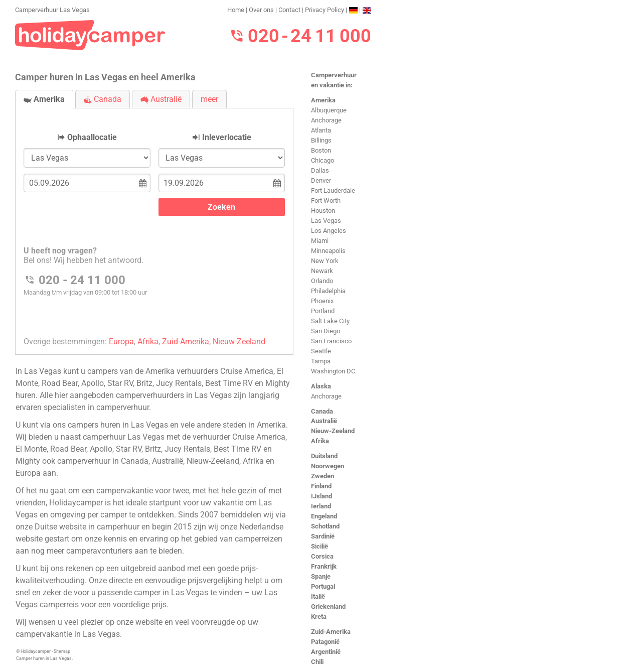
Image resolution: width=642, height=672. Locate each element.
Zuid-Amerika (331, 632)
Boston (321, 150)
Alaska (321, 386)
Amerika (323, 100)
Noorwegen (328, 466)
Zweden (323, 476)
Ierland (321, 506)
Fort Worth (326, 200)
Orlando (322, 281)
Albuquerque (329, 110)
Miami (320, 241)
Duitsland (324, 456)
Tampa (321, 361)
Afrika (320, 441)
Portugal (323, 586)
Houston (323, 211)
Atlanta (321, 130)
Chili (317, 662)
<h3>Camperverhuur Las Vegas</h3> (154, 223)
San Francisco (331, 341)
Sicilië (319, 546)
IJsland (322, 496)
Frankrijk (324, 566)
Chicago (323, 160)
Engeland (324, 516)
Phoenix (322, 301)
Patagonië (325, 642)
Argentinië (326, 652)
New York (325, 261)
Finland (321, 486)
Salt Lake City (330, 321)
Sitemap (62, 651)
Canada (322, 411)
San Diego (326, 331)
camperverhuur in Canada (103, 461)
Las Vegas (326, 221)
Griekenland (328, 607)
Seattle (321, 351)
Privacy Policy (325, 10)
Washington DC (333, 371)
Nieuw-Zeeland (333, 431)
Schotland (325, 526)
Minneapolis (328, 251)
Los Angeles (329, 231)
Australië (324, 421)
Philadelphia (328, 291)
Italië (318, 596)
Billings (321, 140)
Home (236, 10)
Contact (289, 10)
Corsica (322, 556)
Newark (322, 271)
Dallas (320, 170)
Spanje (321, 576)
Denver (321, 180)
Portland (323, 311)
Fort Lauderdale (333, 190)
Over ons (261, 10)
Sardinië (323, 536)
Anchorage (326, 120)
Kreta (319, 617)
